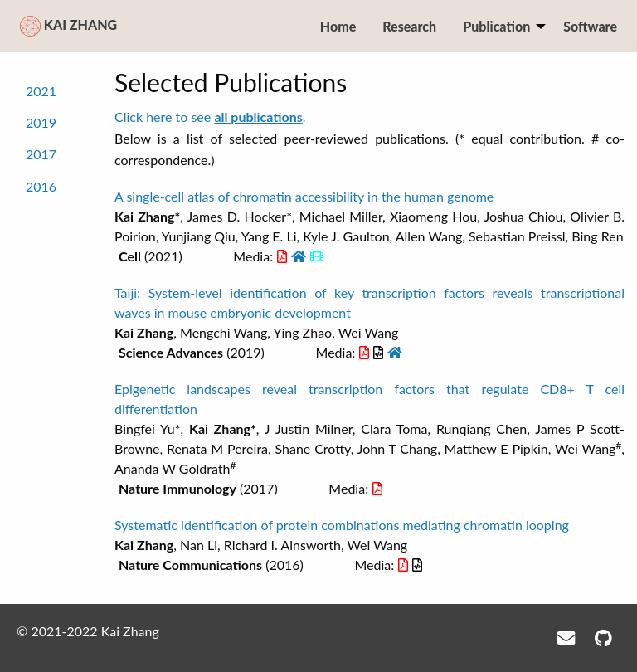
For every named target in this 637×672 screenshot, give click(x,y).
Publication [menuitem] (496, 26)
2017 (41, 154)
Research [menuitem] (409, 26)
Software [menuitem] (590, 26)
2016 (41, 185)
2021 (41, 90)
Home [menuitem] (338, 26)
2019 (41, 122)
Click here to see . (210, 117)
